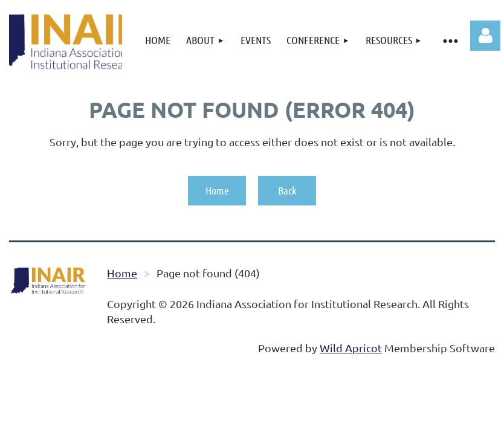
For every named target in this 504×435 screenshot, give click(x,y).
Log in (485, 36)
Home (217, 190)
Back (287, 190)
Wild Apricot (351, 348)
